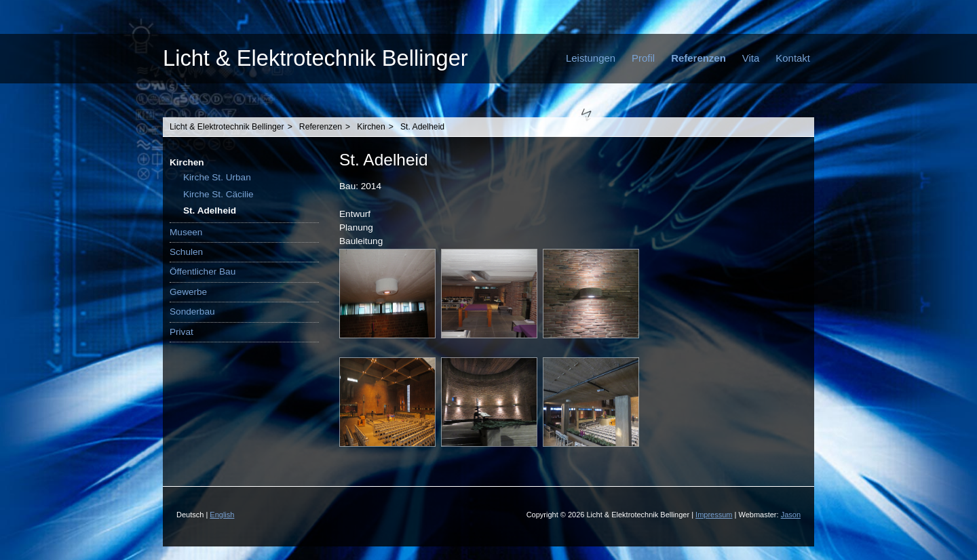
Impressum (714, 515)
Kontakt (793, 58)
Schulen (186, 252)
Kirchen (371, 127)
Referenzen (698, 58)
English (222, 515)
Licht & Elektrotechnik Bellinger (315, 58)
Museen (186, 232)
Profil (643, 58)
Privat (181, 332)
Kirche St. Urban (217, 177)
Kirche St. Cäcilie (218, 194)
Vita (751, 58)
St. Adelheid (422, 127)
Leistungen (591, 58)
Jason (791, 515)
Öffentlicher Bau (203, 272)
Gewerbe (188, 292)
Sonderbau (192, 312)
